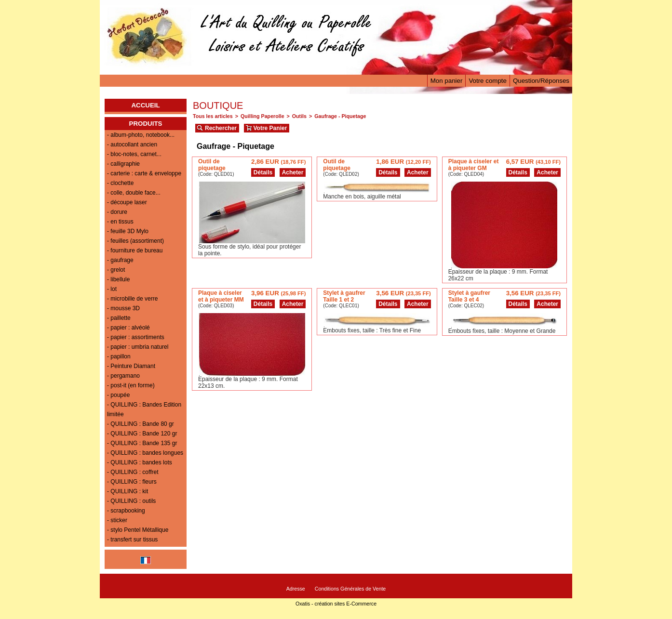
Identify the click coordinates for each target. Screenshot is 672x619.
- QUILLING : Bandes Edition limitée (144, 409)
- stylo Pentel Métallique (138, 530)
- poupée (118, 395)
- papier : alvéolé (128, 328)
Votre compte (488, 81)
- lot (112, 289)
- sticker (117, 520)
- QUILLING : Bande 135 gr (142, 443)
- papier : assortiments (136, 337)
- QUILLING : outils (131, 501)
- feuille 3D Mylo (128, 231)
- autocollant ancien (132, 145)
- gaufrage (120, 260)
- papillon (119, 356)
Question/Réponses (541, 81)
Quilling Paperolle (262, 116)
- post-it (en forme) (131, 385)
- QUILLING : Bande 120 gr (142, 434)
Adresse (296, 589)
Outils (299, 116)
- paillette (119, 318)
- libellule (118, 279)
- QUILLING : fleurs (132, 482)
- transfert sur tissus (132, 540)
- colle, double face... (134, 193)
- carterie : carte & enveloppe (144, 173)
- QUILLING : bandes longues (145, 453)
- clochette (120, 183)
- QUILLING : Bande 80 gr (141, 424)
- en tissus (120, 222)
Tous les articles (213, 116)
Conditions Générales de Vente (350, 589)
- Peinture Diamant (131, 366)
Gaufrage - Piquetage (340, 116)
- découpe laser (127, 202)
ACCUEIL (145, 105)
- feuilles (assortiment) (135, 241)
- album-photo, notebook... (141, 135)
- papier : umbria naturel (138, 347)
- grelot (116, 270)
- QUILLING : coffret (133, 472)
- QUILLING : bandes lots (140, 462)
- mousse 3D (123, 308)
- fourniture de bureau (135, 250)
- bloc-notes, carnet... (134, 154)
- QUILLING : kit (128, 491)
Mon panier (447, 81)
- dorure (117, 212)
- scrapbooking (126, 511)
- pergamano (123, 376)
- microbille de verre (132, 299)
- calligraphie (123, 164)
